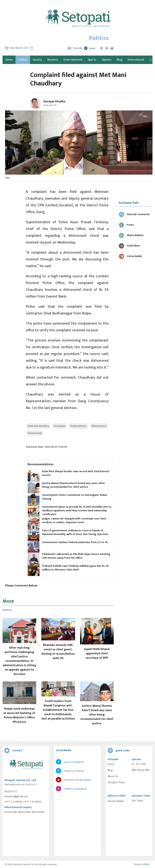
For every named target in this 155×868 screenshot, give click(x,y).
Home (111, 764)
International (136, 60)
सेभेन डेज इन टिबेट (141, 770)
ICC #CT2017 (139, 764)
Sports (92, 60)
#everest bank (35, 433)
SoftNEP (146, 864)
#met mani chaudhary (38, 426)
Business (53, 60)
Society (37, 60)
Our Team (137, 801)
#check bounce (99, 426)
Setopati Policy (116, 783)
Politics (23, 60)
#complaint (60, 426)
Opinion (107, 60)
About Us (113, 776)
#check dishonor (78, 426)
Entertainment (73, 60)
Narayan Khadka (54, 101)
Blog (119, 60)
